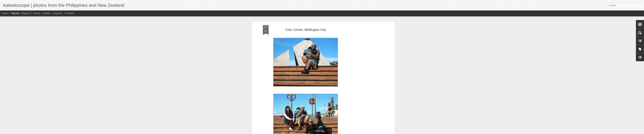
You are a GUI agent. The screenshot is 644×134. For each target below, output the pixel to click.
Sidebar (47, 13)
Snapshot (58, 13)
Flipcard (15, 13)
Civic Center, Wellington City (306, 29)
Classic (5, 13)
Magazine (26, 13)
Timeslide (69, 13)
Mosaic (37, 13)
